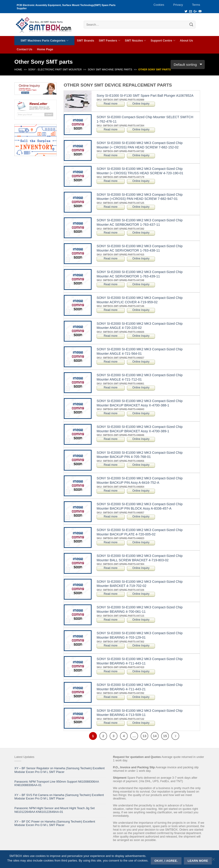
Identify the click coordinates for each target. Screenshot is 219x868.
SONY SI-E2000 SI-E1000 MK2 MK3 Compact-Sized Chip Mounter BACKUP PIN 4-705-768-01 (140, 455)
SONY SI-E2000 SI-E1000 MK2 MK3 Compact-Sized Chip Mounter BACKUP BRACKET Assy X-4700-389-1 (140, 429)
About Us (187, 41)
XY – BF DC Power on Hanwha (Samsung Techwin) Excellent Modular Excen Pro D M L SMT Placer (55, 823)
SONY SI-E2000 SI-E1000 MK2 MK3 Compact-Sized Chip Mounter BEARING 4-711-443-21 (140, 687)
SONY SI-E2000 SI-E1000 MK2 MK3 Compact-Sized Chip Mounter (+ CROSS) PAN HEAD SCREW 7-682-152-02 (140, 145)
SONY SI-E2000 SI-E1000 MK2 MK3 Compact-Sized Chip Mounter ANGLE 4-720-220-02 (140, 326)
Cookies (159, 5)
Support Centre (163, 41)
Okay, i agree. (166, 861)
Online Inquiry (141, 104)
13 (144, 736)
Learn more (198, 861)
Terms (196, 5)
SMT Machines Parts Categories (45, 41)
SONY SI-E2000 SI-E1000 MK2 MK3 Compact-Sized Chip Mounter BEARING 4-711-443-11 (140, 661)
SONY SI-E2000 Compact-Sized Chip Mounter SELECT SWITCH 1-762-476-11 (145, 119)
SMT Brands (85, 41)
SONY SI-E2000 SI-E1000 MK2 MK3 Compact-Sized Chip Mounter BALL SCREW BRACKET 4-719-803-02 (140, 558)
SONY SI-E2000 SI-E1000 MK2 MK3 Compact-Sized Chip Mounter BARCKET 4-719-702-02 (140, 584)
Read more (111, 104)
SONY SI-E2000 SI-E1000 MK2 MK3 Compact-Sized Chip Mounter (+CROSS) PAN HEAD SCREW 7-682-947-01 (140, 197)
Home (18, 69)
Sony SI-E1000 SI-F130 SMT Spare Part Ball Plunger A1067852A (145, 96)
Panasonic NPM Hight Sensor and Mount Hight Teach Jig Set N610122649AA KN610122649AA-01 (54, 810)
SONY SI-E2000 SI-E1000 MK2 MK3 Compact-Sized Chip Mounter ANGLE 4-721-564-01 (140, 351)
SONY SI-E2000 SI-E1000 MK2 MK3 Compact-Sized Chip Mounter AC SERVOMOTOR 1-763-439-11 (140, 274)
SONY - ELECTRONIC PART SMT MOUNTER (55, 69)
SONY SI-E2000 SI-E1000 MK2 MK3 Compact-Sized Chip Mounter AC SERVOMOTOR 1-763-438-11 (140, 248)
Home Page (45, 49)
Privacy (178, 5)
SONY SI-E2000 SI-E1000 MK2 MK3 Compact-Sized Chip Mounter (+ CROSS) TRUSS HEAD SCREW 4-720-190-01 (140, 171)
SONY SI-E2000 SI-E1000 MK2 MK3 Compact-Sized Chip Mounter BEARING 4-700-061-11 (140, 609)
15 (165, 736)
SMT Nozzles (135, 41)
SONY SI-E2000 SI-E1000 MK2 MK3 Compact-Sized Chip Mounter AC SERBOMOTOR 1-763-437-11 (140, 222)
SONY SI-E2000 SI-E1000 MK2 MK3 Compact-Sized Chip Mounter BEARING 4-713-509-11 (140, 713)
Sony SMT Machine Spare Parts (110, 69)
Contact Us (25, 49)
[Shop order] (188, 65)
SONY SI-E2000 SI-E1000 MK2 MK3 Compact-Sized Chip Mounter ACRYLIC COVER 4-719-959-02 (140, 300)
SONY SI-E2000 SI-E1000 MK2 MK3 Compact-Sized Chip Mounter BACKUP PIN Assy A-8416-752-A (140, 480)
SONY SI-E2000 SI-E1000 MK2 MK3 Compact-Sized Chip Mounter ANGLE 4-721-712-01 (140, 377)
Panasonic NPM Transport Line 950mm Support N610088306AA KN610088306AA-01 (57, 783)
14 (155, 736)
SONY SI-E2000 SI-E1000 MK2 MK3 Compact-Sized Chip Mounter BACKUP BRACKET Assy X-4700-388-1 (140, 403)
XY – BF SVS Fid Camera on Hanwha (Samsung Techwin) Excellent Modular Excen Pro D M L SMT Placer (59, 797)
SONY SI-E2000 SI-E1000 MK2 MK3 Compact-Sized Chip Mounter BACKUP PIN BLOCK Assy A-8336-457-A (140, 506)
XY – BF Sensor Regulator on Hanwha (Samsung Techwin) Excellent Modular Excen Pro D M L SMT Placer (59, 770)
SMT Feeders (109, 41)
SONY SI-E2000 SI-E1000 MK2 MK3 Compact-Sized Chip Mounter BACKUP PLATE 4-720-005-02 (140, 532)
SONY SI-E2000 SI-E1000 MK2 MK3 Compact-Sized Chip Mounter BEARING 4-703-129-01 (140, 635)
